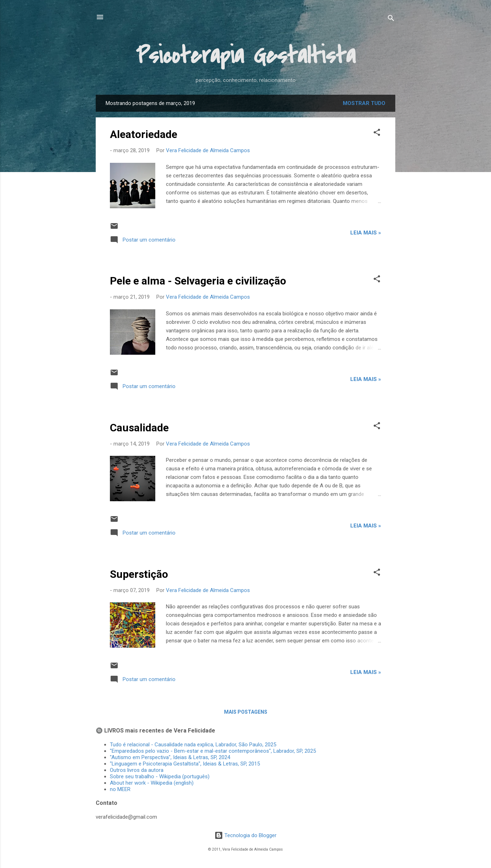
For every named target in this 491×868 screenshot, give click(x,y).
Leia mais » (366, 233)
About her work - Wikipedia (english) (152, 783)
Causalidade (139, 428)
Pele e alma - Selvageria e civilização (198, 281)
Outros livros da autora (137, 770)
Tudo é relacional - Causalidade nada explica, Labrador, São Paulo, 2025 (193, 745)
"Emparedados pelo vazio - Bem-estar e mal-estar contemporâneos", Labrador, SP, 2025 (213, 751)
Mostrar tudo (364, 103)
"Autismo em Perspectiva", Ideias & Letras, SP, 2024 (171, 757)
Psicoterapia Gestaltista (246, 56)
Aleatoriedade (144, 134)
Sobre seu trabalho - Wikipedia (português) (160, 776)
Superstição (139, 574)
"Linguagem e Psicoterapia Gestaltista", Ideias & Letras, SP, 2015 (185, 764)
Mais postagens (246, 712)
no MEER (120, 789)
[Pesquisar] (391, 19)
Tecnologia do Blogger (245, 835)
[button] (377, 134)
